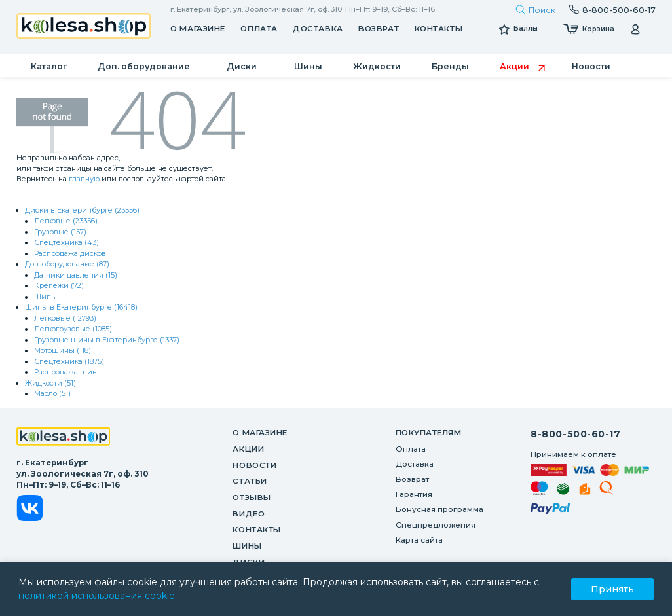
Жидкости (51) (50, 383)
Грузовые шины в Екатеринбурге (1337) (107, 340)
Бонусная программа (439, 509)
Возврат (379, 29)
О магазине (198, 29)
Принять (612, 589)
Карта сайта (419, 540)
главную (84, 179)
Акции (248, 449)
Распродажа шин (65, 372)
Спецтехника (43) (66, 242)
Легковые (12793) (65, 318)
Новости (254, 465)
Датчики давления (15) (76, 275)
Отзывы (252, 498)
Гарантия (414, 494)
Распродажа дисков (70, 253)
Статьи (250, 481)
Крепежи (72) (59, 285)
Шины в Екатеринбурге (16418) (81, 307)
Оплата (259, 29)
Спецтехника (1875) (69, 361)
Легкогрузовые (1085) (73, 329)
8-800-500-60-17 (575, 434)
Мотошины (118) (63, 350)
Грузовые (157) (60, 232)
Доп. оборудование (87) (67, 264)
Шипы (46, 297)
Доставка (318, 29)
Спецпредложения (436, 525)
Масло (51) (52, 393)
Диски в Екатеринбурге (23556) (82, 210)
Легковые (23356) (66, 221)
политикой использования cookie (97, 596)
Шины (247, 546)
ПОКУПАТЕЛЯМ (429, 433)
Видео (249, 514)
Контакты (439, 29)
